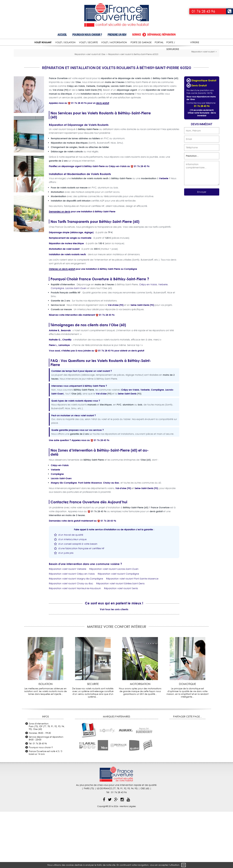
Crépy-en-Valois (118, 222)
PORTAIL (159, 42)
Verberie (164, 234)
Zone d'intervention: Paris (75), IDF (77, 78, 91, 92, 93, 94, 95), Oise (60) (47, 782)
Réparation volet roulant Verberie (68, 625)
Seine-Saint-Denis (127, 450)
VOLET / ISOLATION (65, 42)
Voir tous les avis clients (114, 665)
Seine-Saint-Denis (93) (142, 361)
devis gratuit (103, 159)
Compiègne (131, 325)
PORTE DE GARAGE (141, 42)
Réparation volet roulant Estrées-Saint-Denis (120, 640)
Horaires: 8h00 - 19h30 (40, 789)
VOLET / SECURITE (88, 42)
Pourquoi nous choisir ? (87, 35)
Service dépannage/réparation (154, 35)
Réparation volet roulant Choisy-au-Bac (71, 640)
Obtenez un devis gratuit (62, 325)
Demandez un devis (60, 268)
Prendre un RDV (117, 35)
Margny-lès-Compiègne (64, 539)
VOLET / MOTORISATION (114, 42)
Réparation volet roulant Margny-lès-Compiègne (76, 635)
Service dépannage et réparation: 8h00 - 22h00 (46, 794)
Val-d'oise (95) (116, 361)
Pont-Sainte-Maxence (90, 539)
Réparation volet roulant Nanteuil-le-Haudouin (75, 644)
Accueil (62, 35)
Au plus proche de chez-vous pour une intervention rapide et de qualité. (117, 841)
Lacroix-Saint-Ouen (76, 344)
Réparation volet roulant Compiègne (118, 630)
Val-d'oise (101, 450)
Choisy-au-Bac (111, 539)
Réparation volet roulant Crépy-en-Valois (72, 630)
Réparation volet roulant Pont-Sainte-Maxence (132, 635)
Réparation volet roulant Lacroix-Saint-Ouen (114, 625)
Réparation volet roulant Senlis (121, 644)
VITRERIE (195, 42)
